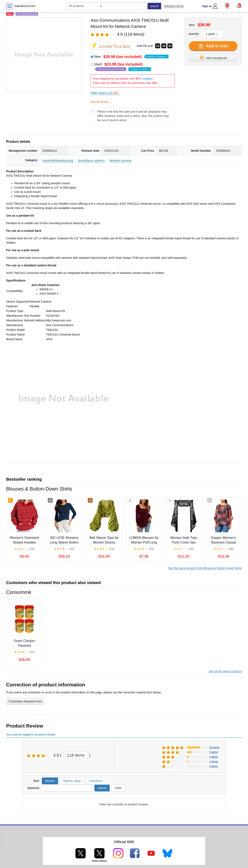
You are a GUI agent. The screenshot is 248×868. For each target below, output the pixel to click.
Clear (118, 788)
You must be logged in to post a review (31, 735)
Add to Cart (213, 46)
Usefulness (96, 781)
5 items (214, 752)
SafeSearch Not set (174, 6)
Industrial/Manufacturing (58, 160)
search (154, 6)
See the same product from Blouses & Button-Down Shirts (205, 568)
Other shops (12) (105, 93)
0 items (214, 766)
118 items (76, 755)
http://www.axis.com (59, 320)
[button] (239, 6)
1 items (214, 761)
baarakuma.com (25, 6)
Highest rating (72, 781)
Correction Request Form (25, 701)
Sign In (207, 6)
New (131, 57)
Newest (50, 781)
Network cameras (120, 160)
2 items (214, 757)
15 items (214, 747)
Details (147, 79)
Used (122, 67)
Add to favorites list (213, 57)
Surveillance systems (91, 160)
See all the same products (225, 671)
